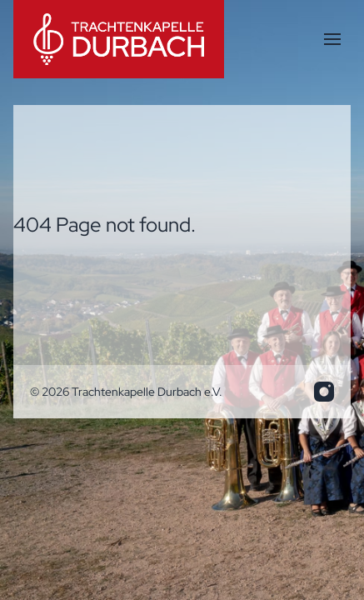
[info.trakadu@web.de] (324, 392)
